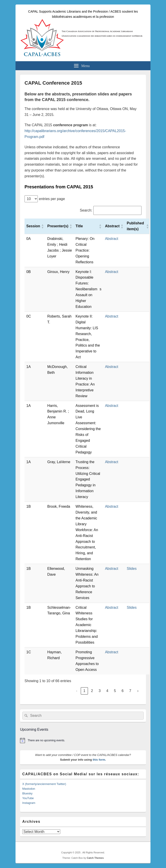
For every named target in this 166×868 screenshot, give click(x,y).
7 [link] (130, 691)
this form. (99, 760)
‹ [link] (77, 691)
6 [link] (123, 691)
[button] (42, 226)
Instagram (29, 803)
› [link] (138, 691)
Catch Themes (95, 858)
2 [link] (92, 691)
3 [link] (100, 691)
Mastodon (29, 789)
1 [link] (84, 691)
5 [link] (115, 691)
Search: (86, 210)
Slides (132, 569)
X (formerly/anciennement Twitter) (44, 784)
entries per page (52, 199)
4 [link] (107, 691)
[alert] (83, 740)
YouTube (28, 798)
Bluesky (27, 793)
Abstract (112, 239)
